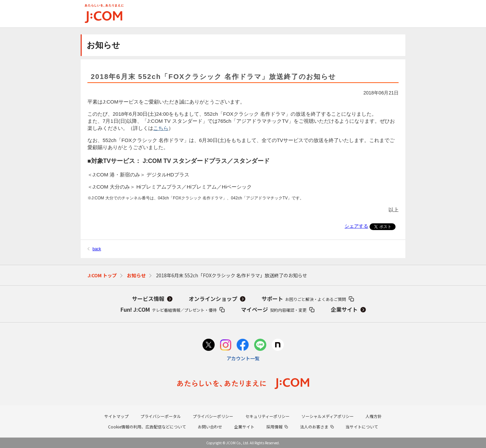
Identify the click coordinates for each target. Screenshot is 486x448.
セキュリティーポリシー (267, 416)
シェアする (356, 226)
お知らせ (136, 275)
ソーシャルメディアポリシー (328, 416)
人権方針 (374, 416)
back (97, 249)
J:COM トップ (102, 275)
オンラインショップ (213, 299)
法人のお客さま (314, 427)
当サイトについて (362, 427)
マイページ (274, 309)
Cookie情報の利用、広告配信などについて (147, 427)
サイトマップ (116, 416)
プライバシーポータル (161, 416)
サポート (304, 299)
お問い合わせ (210, 427)
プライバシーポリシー (213, 416)
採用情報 (274, 427)
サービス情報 (148, 299)
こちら (161, 128)
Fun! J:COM (169, 309)
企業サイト (344, 309)
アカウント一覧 (243, 358)
